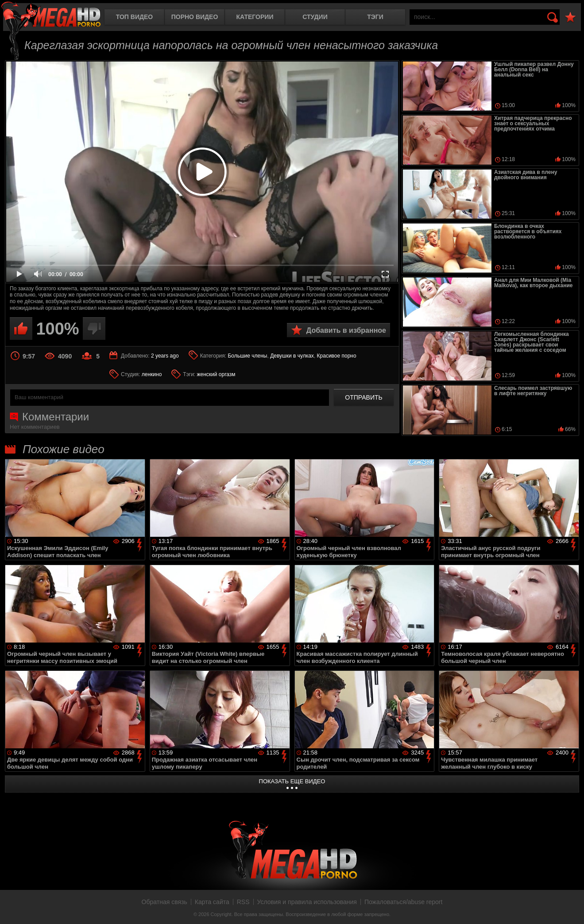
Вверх (571, 908)
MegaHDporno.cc (51, 15)
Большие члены (247, 356)
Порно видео (195, 17)
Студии (315, 17)
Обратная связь (164, 902)
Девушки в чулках (292, 356)
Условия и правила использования (307, 902)
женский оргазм (216, 374)
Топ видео (134, 17)
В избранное (570, 17)
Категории (255, 17)
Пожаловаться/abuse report (404, 902)
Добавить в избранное (346, 330)
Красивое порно (337, 356)
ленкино (152, 374)
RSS (243, 902)
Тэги (375, 17)
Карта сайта (212, 902)
